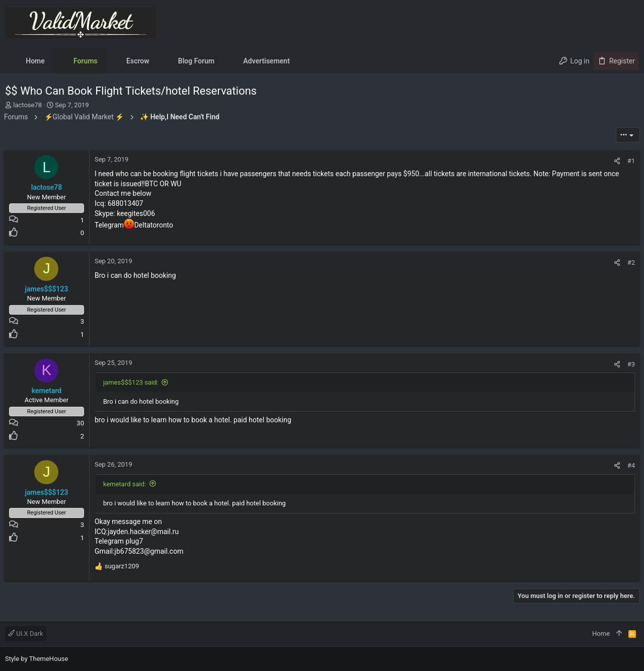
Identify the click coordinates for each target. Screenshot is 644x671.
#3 (630, 364)
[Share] (616, 161)
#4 (630, 465)
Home (601, 633)
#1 (630, 161)
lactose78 (27, 105)
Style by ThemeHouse (36, 659)
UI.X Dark (26, 633)
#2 (630, 263)
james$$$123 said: (132, 382)
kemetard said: (126, 484)
